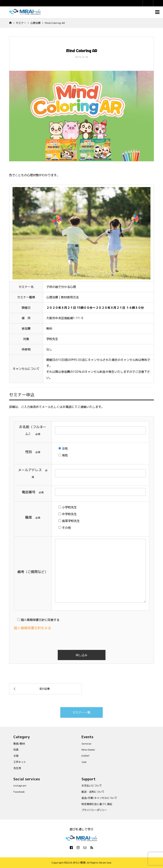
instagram (20, 786)
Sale (84, 762)
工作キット (20, 762)
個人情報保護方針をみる (34, 628)
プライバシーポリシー (94, 810)
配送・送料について (93, 792)
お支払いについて (92, 786)
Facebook (19, 792)
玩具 (16, 750)
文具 (16, 756)
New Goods (88, 750)
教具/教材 (19, 744)
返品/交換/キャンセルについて (99, 798)
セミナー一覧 (81, 712)
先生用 (17, 768)
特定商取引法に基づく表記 (97, 804)
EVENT (86, 756)
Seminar (87, 744)
